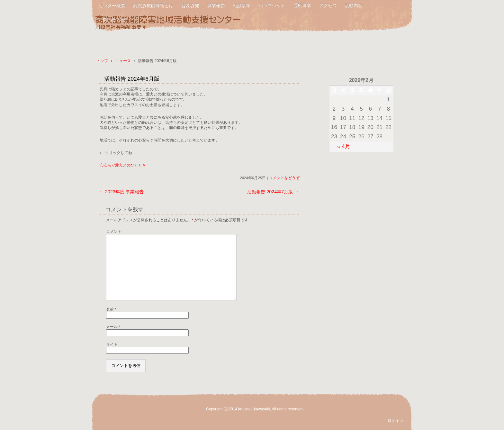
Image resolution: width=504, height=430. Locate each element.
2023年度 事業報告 (121, 192)
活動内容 (354, 5)
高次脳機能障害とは (153, 5)
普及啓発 (190, 5)
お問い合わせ (112, 20)
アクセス (328, 5)
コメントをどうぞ (284, 178)
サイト (112, 344)
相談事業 (242, 5)
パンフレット (272, 5)
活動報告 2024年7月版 (273, 192)
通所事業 (302, 5)
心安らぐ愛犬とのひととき (123, 165)
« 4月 (344, 146)
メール (113, 327)
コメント (114, 232)
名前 (111, 309)
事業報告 (216, 5)
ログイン (395, 421)
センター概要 (112, 5)
